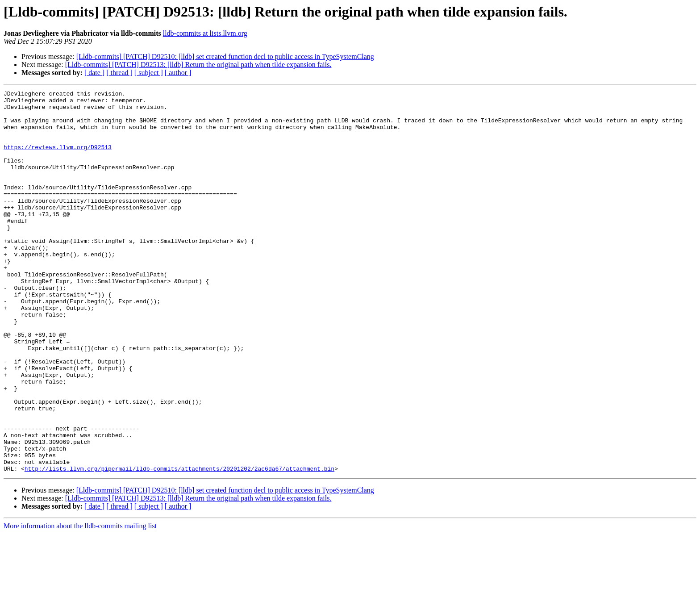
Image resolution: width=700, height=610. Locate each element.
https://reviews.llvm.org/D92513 (58, 159)
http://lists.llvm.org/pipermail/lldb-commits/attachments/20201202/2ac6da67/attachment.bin (179, 545)
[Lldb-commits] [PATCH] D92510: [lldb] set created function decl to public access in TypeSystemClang (225, 56)
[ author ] (178, 73)
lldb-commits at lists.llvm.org (205, 33)
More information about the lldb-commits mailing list (80, 602)
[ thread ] (119, 73)
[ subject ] (149, 73)
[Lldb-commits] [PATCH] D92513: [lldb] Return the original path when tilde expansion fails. (198, 65)
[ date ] (94, 73)
